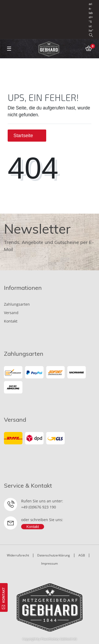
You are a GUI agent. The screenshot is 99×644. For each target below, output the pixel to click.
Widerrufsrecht (18, 555)
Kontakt (11, 321)
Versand (11, 313)
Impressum (49, 563)
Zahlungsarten (17, 304)
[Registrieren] (80, 4)
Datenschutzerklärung (54, 555)
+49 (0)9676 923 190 (39, 507)
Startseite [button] (27, 136)
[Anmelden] (72, 4)
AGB (82, 555)
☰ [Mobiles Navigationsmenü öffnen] (9, 49)
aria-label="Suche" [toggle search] (91, 20)
